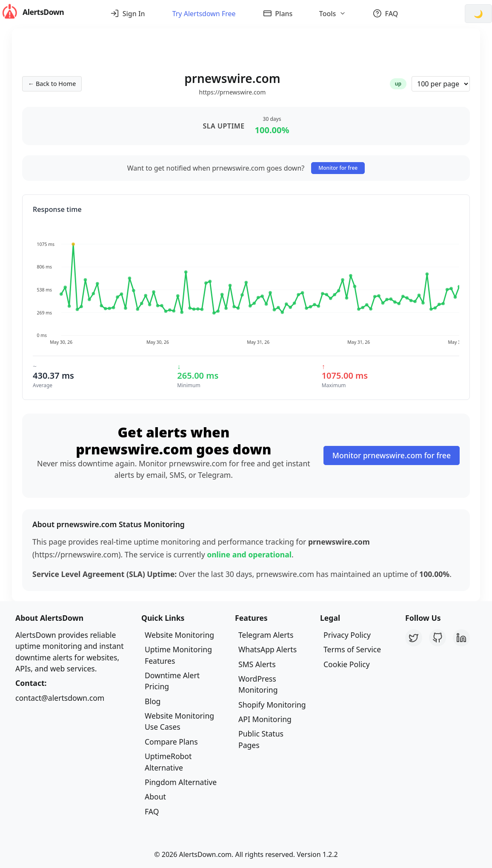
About (155, 797)
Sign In (128, 14)
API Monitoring (265, 719)
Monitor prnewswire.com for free (392, 455)
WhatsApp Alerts (267, 649)
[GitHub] (438, 638)
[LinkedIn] (461, 638)
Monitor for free (338, 168)
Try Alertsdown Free (204, 14)
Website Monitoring (179, 635)
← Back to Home (52, 84)
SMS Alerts (257, 664)
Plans (278, 14)
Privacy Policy (347, 635)
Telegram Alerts (266, 635)
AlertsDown (32, 12)
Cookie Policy (347, 664)
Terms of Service (352, 649)
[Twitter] (414, 638)
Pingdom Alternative (181, 782)
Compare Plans (171, 742)
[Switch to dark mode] (478, 14)
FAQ (386, 14)
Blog (153, 701)
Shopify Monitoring (272, 705)
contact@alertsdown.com (60, 698)
